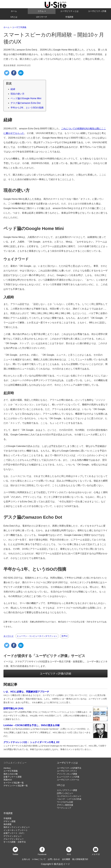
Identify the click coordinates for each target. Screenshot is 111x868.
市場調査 (69, 17)
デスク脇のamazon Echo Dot (26, 103)
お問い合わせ (54, 859)
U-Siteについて (39, 859)
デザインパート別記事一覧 (16, 786)
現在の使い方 (17, 94)
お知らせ (26, 859)
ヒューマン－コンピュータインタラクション (37, 636)
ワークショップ (64, 808)
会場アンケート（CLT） (14, 833)
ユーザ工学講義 (11, 771)
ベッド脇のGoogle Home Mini (26, 98)
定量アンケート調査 (13, 777)
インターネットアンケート (16, 830)
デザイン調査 (10, 821)
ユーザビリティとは (69, 11)
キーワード (9, 636)
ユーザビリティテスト (67, 771)
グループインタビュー (14, 839)
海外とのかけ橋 (11, 774)
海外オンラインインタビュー (17, 827)
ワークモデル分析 (65, 802)
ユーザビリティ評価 (97, 11)
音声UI (64, 636)
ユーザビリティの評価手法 (69, 768)
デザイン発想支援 (65, 805)
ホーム (14, 11)
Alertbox (7, 768)
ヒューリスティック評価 (68, 777)
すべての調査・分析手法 (15, 842)
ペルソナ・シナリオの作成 (69, 799)
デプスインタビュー (13, 836)
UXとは (14, 17)
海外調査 (8, 824)
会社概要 (66, 859)
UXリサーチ (42, 17)
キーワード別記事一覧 (14, 783)
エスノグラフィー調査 (67, 790)
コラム (42, 11)
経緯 (13, 89)
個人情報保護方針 (80, 859)
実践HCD (8, 780)
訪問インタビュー (65, 793)
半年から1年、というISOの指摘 (27, 108)
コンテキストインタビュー (69, 796)
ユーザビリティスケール (68, 780)
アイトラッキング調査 (67, 774)
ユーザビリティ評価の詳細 (55, 674)
